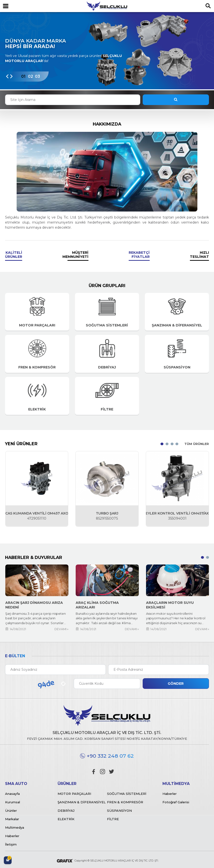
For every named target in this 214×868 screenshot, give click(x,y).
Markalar (12, 819)
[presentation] (7, 77)
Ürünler (11, 811)
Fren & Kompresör (125, 802)
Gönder (176, 684)
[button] (23, 77)
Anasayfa (12, 794)
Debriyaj (66, 811)
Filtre (113, 819)
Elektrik (66, 819)
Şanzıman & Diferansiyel (82, 802)
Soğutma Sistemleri (127, 794)
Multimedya (15, 827)
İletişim (11, 844)
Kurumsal (13, 802)
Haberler (12, 836)
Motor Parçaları (74, 794)
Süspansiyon (119, 811)
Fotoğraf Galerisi (176, 802)
